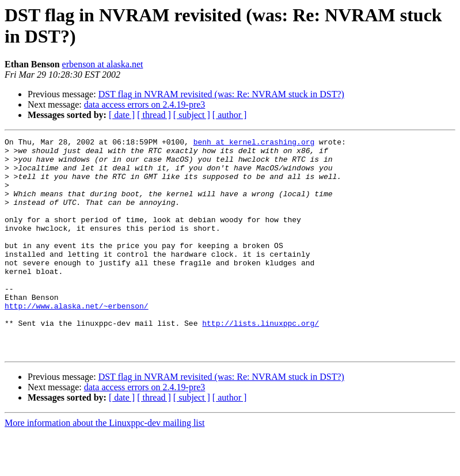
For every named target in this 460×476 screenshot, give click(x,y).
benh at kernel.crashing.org (254, 143)
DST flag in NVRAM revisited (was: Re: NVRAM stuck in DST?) (221, 94)
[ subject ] (192, 115)
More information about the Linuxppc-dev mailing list (104, 466)
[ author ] (230, 115)
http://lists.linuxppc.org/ (261, 361)
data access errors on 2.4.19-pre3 (145, 104)
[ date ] (122, 115)
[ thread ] (154, 115)
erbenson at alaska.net (103, 64)
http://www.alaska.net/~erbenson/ (77, 340)
